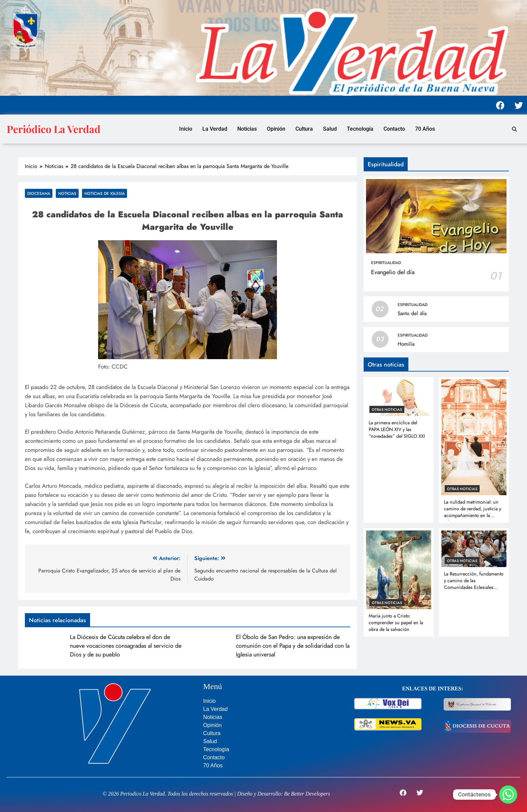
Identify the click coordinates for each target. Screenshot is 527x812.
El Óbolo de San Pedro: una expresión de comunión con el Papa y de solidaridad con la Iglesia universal (293, 646)
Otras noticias (387, 410)
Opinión (276, 129)
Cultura (304, 129)
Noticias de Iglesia (105, 193)
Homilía (406, 344)
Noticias (247, 129)
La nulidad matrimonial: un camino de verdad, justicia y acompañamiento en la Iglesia (473, 512)
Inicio (186, 129)
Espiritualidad (386, 263)
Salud (330, 129)
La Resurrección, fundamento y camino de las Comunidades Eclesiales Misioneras (474, 584)
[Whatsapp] (508, 795)
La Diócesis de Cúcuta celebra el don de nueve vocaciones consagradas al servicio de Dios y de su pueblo (126, 646)
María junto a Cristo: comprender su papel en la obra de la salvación (396, 623)
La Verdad (215, 129)
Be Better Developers (307, 794)
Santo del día (412, 313)
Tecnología (360, 129)
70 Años (425, 129)
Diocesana (39, 193)
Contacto (394, 129)
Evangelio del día (393, 272)
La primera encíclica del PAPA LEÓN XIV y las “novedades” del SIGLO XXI (397, 429)
